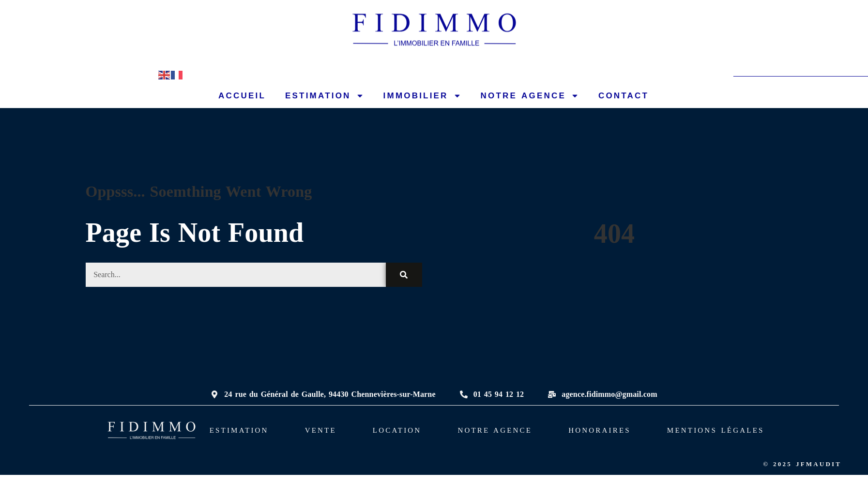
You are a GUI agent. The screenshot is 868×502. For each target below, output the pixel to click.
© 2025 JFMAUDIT (802, 464)
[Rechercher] (404, 275)
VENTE (321, 430)
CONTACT (624, 96)
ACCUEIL (242, 96)
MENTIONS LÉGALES (716, 430)
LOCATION (397, 430)
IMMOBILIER (422, 96)
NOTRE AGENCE (530, 96)
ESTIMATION (325, 96)
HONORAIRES (600, 430)
